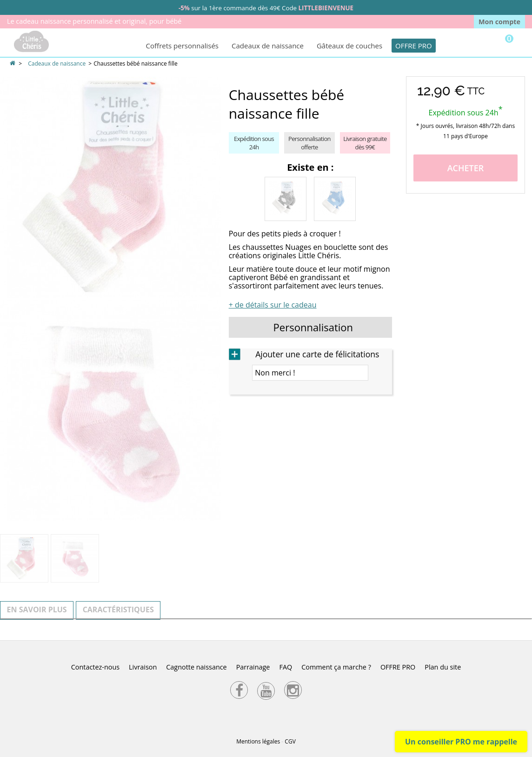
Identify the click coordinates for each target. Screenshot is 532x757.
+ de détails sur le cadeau (273, 305)
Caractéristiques (118, 610)
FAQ (286, 667)
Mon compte (499, 22)
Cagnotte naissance (196, 667)
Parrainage (253, 667)
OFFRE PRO (414, 46)
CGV (290, 741)
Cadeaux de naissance (268, 46)
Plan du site (443, 667)
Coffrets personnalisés (182, 46)
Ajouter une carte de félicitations (317, 354)
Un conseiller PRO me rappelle (461, 742)
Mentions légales (258, 741)
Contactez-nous (95, 667)
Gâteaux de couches (349, 46)
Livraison (143, 667)
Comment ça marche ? (336, 667)
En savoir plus (37, 610)
